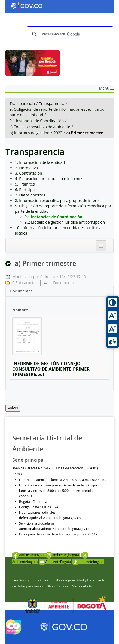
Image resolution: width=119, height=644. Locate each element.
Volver (13, 408)
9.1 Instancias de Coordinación (37, 121)
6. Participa (25, 189)
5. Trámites (25, 184)
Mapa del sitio (83, 586)
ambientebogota (88, 562)
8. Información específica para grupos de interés (58, 200)
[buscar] (69, 34)
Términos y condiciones (30, 580)
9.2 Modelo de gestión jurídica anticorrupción (65, 222)
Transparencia (22, 104)
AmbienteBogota (28, 555)
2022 (58, 133)
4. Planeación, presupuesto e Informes (49, 179)
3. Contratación (29, 173)
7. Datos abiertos (30, 195)
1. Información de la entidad (40, 162)
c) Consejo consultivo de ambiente (40, 127)
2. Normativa (26, 168)
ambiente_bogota (63, 555)
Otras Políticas (57, 586)
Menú (106, 88)
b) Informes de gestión (30, 133)
